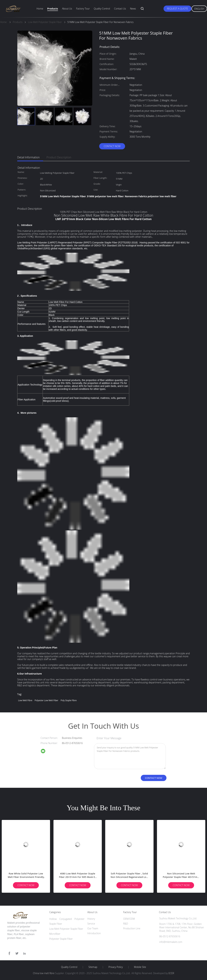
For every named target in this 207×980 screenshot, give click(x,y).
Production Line (132, 928)
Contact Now (112, 146)
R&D (126, 924)
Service (91, 924)
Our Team (93, 928)
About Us (67, 9)
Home (40, 9)
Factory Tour (83, 9)
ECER (171, 973)
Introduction (94, 933)
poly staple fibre (69, 700)
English (199, 9)
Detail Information (28, 157)
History (91, 919)
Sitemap (93, 967)
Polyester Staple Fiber (61, 939)
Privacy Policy (116, 967)
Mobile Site (140, 967)
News (133, 9)
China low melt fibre (44, 973)
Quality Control (102, 9)
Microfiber (55, 934)
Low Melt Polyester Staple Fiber (66, 929)
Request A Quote (178, 9)
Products (53, 9)
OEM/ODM (129, 919)
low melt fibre (25, 700)
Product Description (59, 157)
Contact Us (120, 9)
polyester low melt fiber (46, 700)
